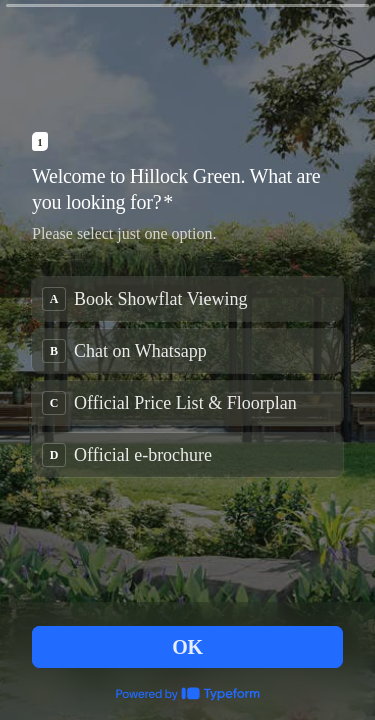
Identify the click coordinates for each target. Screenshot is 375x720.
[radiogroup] (187, 377)
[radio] (187, 299)
